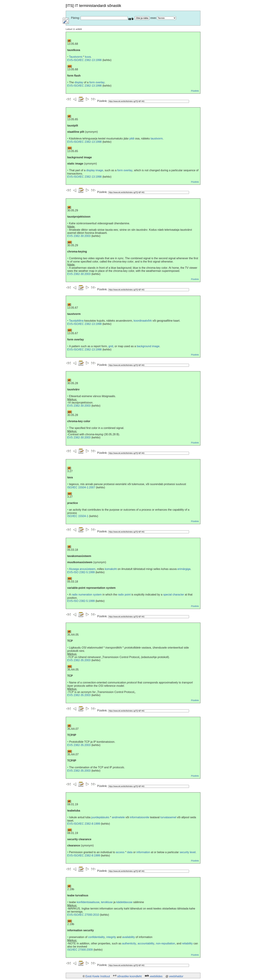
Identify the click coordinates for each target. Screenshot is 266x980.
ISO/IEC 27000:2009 (80, 950)
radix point (124, 595)
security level (187, 852)
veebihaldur (176, 976)
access (120, 852)
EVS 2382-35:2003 (79, 660)
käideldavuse (124, 902)
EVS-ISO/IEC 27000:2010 (83, 915)
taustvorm (157, 139)
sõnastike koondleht (129, 976)
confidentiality (96, 937)
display (79, 82)
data (130, 852)
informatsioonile (139, 817)
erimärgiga (184, 569)
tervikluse (107, 902)
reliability (187, 943)
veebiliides (156, 976)
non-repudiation (165, 943)
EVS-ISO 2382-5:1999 (81, 572)
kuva (88, 57)
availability (129, 937)
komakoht (111, 569)
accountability (146, 943)
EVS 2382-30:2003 (79, 236)
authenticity (129, 943)
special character (174, 595)
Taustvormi (76, 57)
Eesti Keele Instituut (98, 976)
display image (95, 170)
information (143, 852)
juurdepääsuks (100, 817)
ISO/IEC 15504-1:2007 (81, 487)
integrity (111, 937)
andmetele (118, 817)
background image (148, 346)
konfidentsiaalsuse (88, 902)
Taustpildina (76, 321)
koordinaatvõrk (143, 321)
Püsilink (195, 91)
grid (111, 346)
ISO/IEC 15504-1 (78, 516)
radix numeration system (87, 595)
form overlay (97, 82)
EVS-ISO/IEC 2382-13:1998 (84, 60)
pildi (132, 139)
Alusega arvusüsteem (82, 569)
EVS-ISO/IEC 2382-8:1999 (84, 824)
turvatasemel (168, 817)
